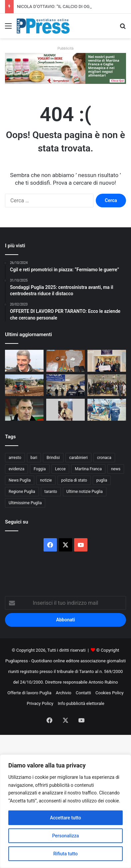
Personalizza (66, 836)
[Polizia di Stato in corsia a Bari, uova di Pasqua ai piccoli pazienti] (107, 385)
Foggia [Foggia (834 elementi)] (40, 469)
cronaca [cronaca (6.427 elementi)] (104, 458)
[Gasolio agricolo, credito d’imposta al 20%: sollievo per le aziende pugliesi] (24, 385)
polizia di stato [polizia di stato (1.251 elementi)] (74, 480)
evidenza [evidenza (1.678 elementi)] (16, 469)
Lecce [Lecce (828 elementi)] (61, 469)
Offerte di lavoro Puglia (29, 693)
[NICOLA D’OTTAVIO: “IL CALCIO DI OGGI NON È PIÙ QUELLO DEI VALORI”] (24, 361)
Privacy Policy (40, 703)
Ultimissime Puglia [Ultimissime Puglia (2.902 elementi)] (25, 503)
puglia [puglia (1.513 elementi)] (102, 480)
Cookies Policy (110, 693)
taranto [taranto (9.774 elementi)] (51, 492)
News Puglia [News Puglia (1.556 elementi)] (20, 480)
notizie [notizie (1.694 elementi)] (46, 480)
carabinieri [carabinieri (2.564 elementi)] (78, 458)
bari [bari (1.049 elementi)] (34, 458)
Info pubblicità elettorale (81, 703)
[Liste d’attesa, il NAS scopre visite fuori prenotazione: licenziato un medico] (65, 385)
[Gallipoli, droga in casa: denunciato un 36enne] (65, 361)
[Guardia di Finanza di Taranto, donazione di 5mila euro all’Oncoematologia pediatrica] (107, 361)
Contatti (83, 693)
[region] (65, 811)
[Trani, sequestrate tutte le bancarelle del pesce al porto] (107, 410)
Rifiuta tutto (65, 854)
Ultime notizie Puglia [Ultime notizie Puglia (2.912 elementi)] (85, 492)
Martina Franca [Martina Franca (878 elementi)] (88, 469)
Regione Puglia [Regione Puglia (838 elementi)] (22, 492)
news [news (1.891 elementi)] (116, 469)
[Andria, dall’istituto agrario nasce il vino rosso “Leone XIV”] (65, 410)
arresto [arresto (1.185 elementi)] (15, 458)
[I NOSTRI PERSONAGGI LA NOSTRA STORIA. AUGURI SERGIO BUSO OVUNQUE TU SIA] (24, 410)
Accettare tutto (65, 818)
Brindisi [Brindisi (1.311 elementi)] (53, 458)
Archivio (64, 693)
